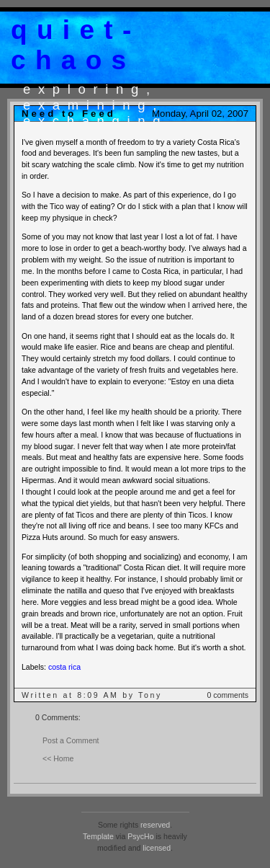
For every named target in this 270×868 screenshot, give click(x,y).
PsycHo (140, 836)
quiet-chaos (76, 45)
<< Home (58, 758)
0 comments (228, 695)
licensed (157, 848)
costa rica (64, 667)
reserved (155, 825)
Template (98, 836)
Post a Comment (71, 740)
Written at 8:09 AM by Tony (92, 695)
